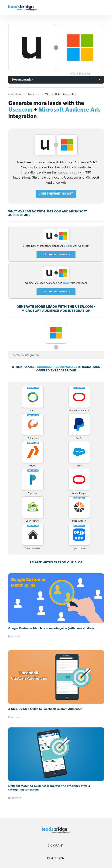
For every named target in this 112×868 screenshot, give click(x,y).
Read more (15, 636)
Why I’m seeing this (80, 74)
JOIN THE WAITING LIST (56, 194)
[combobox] (56, 355)
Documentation (22, 79)
